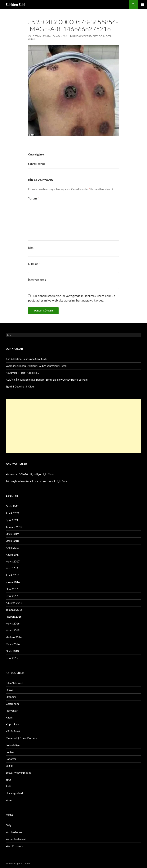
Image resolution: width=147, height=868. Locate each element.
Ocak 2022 (12, 506)
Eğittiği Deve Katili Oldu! (20, 386)
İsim (32, 247)
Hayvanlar (12, 711)
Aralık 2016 (13, 575)
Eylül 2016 (12, 596)
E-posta (34, 264)
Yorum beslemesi (16, 839)
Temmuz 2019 (14, 527)
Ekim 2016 (12, 589)
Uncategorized (14, 793)
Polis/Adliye (13, 745)
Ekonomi (11, 697)
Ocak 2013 (12, 651)
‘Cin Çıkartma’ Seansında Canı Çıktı (26, 359)
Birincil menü (142, 5)
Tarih (9, 786)
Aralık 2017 (13, 548)
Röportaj (11, 759)
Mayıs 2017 (13, 561)
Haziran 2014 (14, 637)
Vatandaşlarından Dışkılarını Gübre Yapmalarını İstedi (36, 366)
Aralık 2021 (13, 513)
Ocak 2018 (12, 541)
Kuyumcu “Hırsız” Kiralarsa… (22, 373)
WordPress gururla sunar (18, 863)
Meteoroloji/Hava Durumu (21, 738)
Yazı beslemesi (14, 832)
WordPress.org (14, 846)
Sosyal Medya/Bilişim (18, 773)
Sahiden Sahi (16, 5)
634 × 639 (62, 36)
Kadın (9, 717)
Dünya (10, 690)
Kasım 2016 (13, 582)
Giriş (8, 825)
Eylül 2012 (12, 658)
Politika (10, 752)
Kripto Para (12, 724)
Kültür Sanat (13, 731)
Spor (8, 779)
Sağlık (9, 766)
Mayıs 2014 (13, 644)
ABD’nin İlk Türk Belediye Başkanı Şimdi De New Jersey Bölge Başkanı (47, 380)
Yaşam (9, 800)
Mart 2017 (12, 568)
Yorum (33, 198)
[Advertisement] (73, 426)
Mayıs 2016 (13, 623)
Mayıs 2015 (13, 630)
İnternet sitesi (37, 280)
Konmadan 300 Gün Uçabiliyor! (24, 474)
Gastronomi (13, 704)
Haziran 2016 (14, 617)
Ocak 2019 (12, 534)
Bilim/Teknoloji (15, 683)
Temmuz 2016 (14, 610)
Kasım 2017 (13, 555)
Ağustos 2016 (14, 603)
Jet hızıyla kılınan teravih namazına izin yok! (31, 481)
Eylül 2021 (12, 520)
